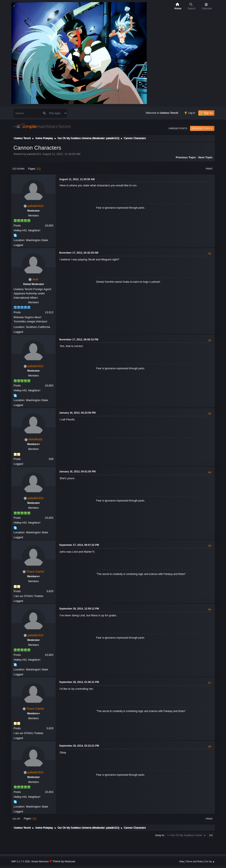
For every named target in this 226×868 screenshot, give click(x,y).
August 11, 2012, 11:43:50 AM (77, 179)
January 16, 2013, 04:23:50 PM (77, 413)
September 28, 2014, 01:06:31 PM (79, 682)
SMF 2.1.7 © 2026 (21, 861)
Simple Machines (40, 861)
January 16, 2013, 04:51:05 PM (77, 472)
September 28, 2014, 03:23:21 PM (79, 746)
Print (209, 169)
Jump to (160, 835)
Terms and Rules (195, 861)
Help (182, 861)
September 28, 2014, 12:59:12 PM (79, 609)
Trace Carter (35, 572)
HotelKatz (35, 439)
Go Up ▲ (210, 861)
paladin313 (112, 138)
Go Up (16, 819)
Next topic (205, 157)
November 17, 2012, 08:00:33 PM (79, 340)
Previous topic (186, 157)
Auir (35, 279)
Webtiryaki (70, 861)
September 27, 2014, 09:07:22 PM (79, 545)
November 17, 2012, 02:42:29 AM (79, 253)
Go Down (18, 169)
